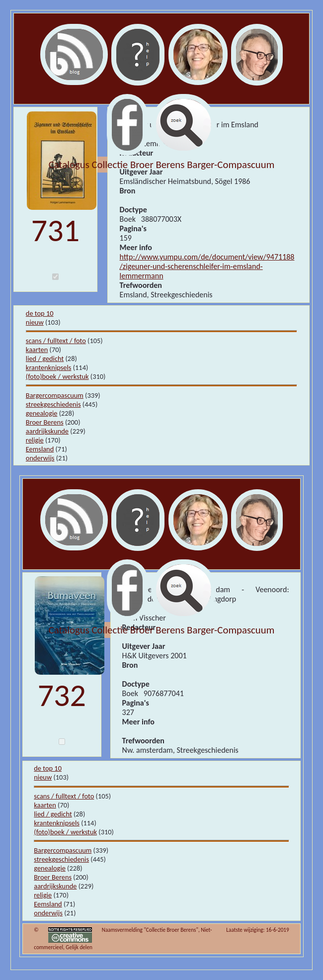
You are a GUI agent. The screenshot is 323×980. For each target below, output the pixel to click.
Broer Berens (45, 422)
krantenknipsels (49, 367)
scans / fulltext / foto (56, 341)
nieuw (35, 322)
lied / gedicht (45, 358)
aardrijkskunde (47, 431)
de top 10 (40, 313)
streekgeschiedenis (53, 404)
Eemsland (40, 449)
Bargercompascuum (55, 395)
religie (35, 440)
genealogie (42, 413)
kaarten (37, 350)
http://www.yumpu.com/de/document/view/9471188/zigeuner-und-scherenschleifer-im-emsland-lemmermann (207, 266)
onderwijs (40, 458)
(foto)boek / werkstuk (57, 376)
